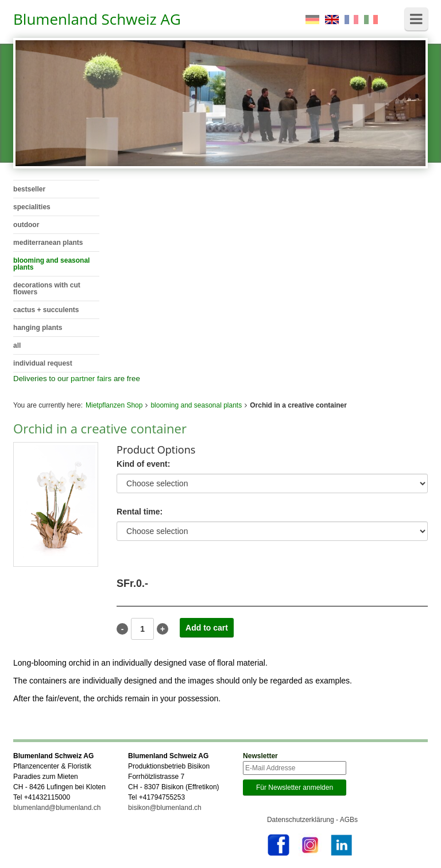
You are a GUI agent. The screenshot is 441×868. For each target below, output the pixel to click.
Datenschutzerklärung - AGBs (312, 820)
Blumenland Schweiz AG (97, 19)
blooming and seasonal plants (196, 405)
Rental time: (140, 512)
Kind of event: (143, 464)
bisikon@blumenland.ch (165, 808)
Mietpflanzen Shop (114, 405)
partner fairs (91, 379)
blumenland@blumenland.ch (57, 808)
